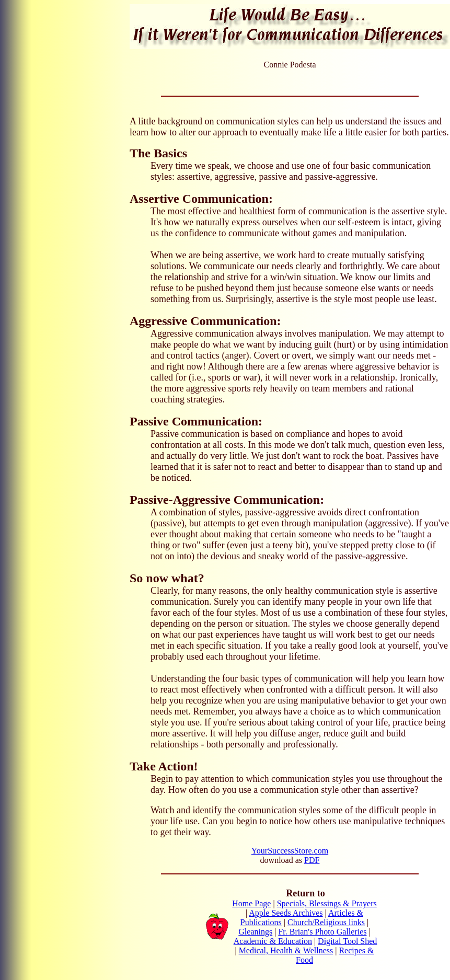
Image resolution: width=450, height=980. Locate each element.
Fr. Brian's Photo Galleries (322, 932)
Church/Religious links (326, 922)
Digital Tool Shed (347, 941)
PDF (312, 860)
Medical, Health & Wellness (286, 950)
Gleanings (255, 932)
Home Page (251, 903)
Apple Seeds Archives (286, 913)
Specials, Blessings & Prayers (327, 903)
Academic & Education (273, 941)
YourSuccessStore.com (290, 851)
